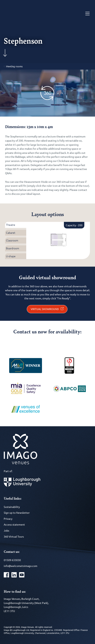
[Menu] (87, 14)
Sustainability (12, 507)
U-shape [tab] (11, 256)
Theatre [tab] (11, 225)
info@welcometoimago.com (21, 566)
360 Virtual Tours (14, 536)
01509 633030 (12, 560)
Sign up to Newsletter (17, 513)
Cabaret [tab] (11, 233)
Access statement (14, 524)
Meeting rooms (14, 66)
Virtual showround (45, 309)
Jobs (6, 530)
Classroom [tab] (12, 240)
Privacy (8, 519)
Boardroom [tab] (13, 248)
